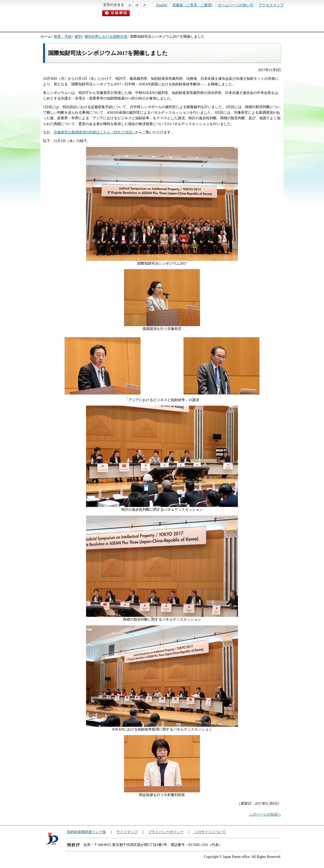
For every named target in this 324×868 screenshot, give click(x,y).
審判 (78, 37)
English (162, 5)
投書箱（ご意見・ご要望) (193, 5)
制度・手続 (63, 37)
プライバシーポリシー (166, 832)
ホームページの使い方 (236, 5)
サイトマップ (127, 832)
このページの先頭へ (265, 814)
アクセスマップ (271, 5)
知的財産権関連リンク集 (87, 832)
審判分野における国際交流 (106, 37)
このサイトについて (210, 832)
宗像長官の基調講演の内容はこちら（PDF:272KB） (94, 132)
